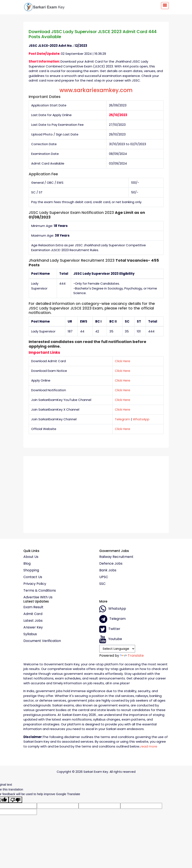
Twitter (110, 629)
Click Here (123, 361)
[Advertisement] (96, 493)
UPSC (104, 577)
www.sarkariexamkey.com (96, 90)
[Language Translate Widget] (117, 649)
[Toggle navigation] (165, 6)
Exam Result (33, 607)
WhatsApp (141, 419)
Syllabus (30, 634)
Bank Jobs (108, 570)
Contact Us (33, 577)
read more (149, 746)
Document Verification (42, 641)
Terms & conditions (40, 591)
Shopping (31, 570)
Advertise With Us (38, 597)
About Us (31, 557)
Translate (132, 656)
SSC (102, 584)
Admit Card (33, 614)
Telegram (122, 419)
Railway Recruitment (116, 557)
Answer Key (33, 627)
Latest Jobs (33, 621)
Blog (27, 564)
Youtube (111, 639)
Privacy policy (35, 584)
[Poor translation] (15, 800)
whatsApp (113, 609)
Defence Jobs (111, 564)
